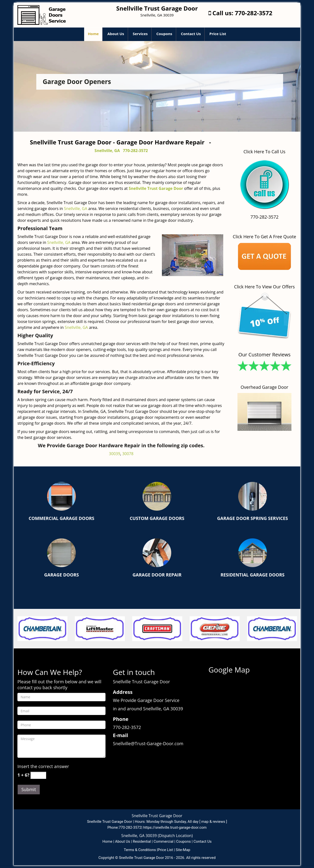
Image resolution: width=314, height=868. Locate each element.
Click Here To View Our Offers (264, 287)
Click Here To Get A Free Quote (264, 237)
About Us (116, 34)
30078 (128, 454)
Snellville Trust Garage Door (156, 188)
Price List (218, 34)
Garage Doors (61, 575)
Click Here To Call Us (265, 152)
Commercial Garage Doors (62, 518)
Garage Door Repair (157, 575)
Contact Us (191, 34)
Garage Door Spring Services (252, 518)
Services (140, 34)
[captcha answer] (38, 775)
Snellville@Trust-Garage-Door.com (148, 743)
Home (93, 34)
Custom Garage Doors (157, 518)
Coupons (164, 34)
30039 (115, 454)
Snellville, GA (107, 151)
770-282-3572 (254, 13)
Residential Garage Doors (253, 575)
